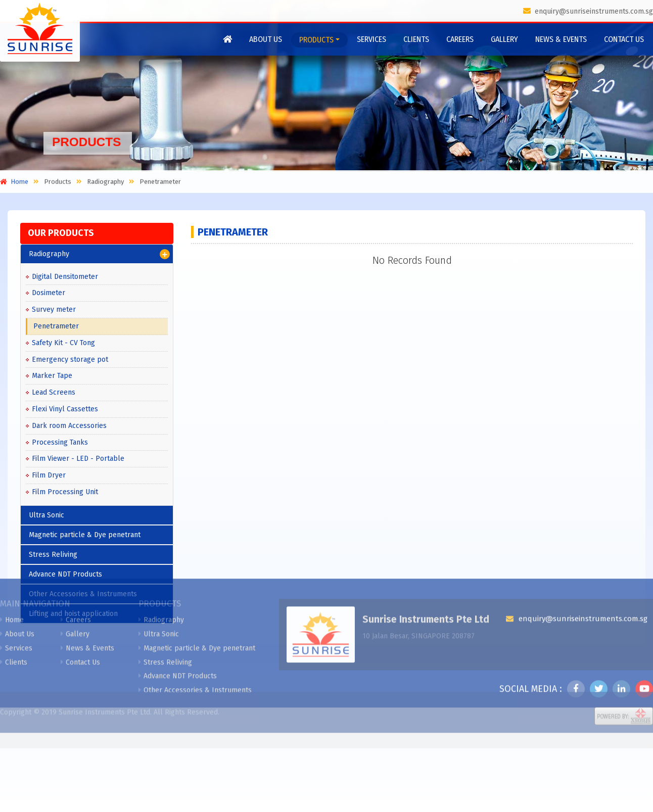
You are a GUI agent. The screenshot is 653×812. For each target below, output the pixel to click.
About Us (266, 39)
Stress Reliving (165, 595)
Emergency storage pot (70, 360)
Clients (416, 39)
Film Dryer (49, 475)
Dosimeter (49, 293)
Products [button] (316, 40)
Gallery (504, 39)
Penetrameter (56, 326)
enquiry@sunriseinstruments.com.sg (588, 11)
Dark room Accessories (69, 426)
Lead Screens (54, 392)
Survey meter (54, 309)
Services (371, 39)
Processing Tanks (60, 442)
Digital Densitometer (65, 277)
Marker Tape (52, 376)
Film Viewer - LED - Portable (78, 459)
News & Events (561, 39)
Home (12, 553)
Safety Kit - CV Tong (63, 343)
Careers (460, 39)
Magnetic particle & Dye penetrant (197, 582)
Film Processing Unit (65, 492)
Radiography (99, 254)
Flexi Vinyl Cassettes (65, 409)
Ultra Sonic (159, 567)
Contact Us (624, 39)
